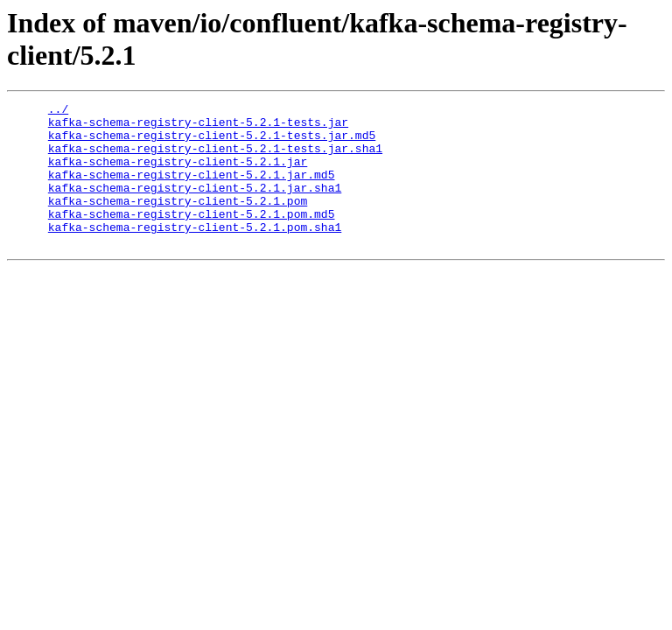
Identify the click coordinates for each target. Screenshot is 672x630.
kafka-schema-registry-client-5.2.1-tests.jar (198, 127)
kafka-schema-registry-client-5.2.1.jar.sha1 (195, 206)
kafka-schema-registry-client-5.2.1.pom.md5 (192, 237)
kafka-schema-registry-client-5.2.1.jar (178, 174)
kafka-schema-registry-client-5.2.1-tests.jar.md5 (212, 143)
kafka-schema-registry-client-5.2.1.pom (178, 221)
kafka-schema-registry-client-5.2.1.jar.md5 (192, 190)
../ (58, 111)
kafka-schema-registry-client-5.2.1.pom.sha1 (195, 253)
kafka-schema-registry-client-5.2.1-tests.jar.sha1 (215, 158)
